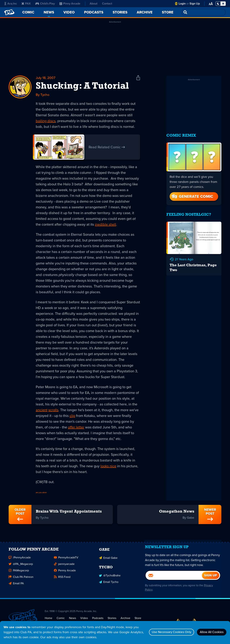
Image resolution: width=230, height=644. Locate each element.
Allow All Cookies (210, 632)
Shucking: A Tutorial (82, 87)
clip (72, 416)
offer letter (76, 428)
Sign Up (195, 4)
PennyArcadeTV (66, 561)
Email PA (16, 587)
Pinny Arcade (70, 4)
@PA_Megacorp (21, 567)
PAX (26, 4)
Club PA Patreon (21, 580)
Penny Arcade (65, 574)
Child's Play (45, 4)
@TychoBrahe (110, 578)
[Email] (174, 581)
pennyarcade (64, 567)
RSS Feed (62, 580)
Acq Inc (11, 4)
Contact (107, 4)
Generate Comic (192, 193)
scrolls (53, 410)
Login (182, 4)
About (94, 4)
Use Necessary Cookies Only (167, 632)
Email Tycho (109, 585)
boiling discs (46, 122)
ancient (42, 410)
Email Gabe (108, 561)
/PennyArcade (20, 561)
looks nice (108, 467)
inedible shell (105, 225)
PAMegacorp (19, 574)
